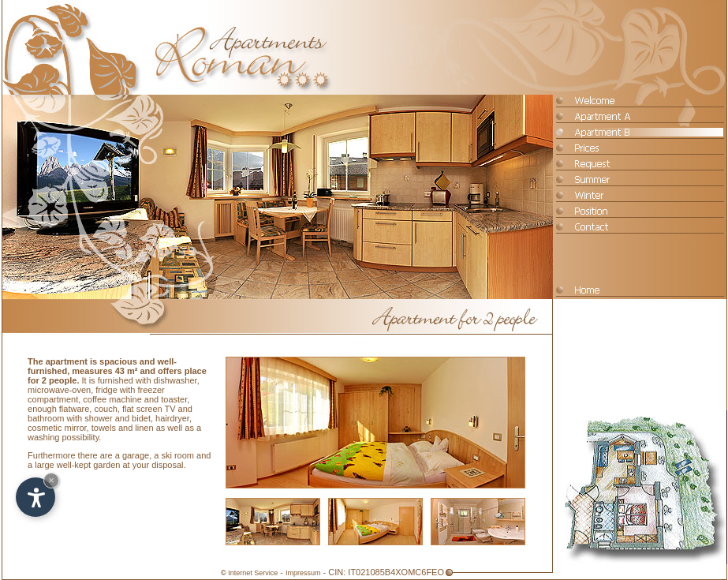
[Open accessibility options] (35, 497)
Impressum (303, 573)
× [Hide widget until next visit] (51, 480)
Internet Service (253, 573)
